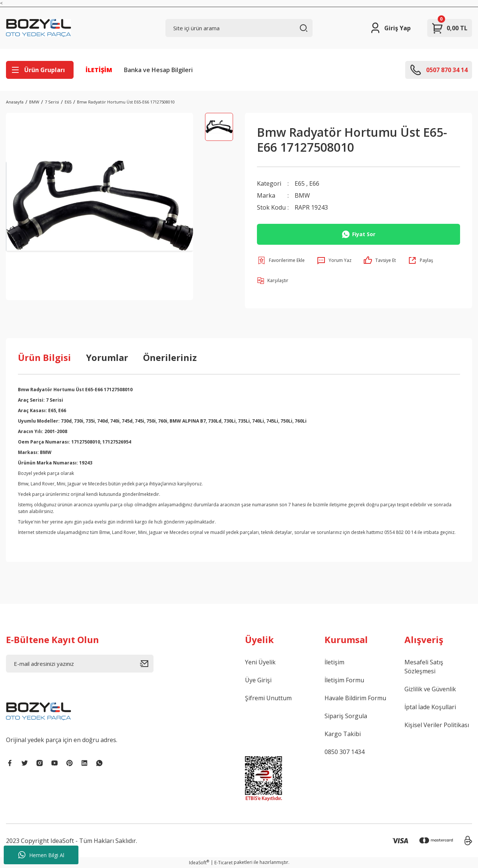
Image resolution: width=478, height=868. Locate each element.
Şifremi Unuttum (268, 698)
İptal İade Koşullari (430, 707)
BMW (302, 195)
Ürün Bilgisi (44, 357)
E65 (300, 183)
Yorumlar (107, 357)
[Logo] (38, 28)
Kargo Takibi (343, 734)
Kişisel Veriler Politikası (437, 725)
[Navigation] (40, 70)
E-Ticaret (224, 863)
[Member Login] (390, 28)
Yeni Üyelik (260, 662)
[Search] (239, 28)
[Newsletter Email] (80, 664)
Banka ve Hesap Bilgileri (158, 70)
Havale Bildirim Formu (355, 698)
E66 (314, 183)
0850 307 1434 (344, 752)
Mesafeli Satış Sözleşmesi (424, 667)
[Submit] (147, 664)
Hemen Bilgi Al (41, 855)
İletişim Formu (344, 680)
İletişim (334, 662)
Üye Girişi (258, 680)
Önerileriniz (170, 357)
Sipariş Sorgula (346, 716)
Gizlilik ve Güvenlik (430, 689)
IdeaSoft (199, 863)
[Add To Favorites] (281, 260)
